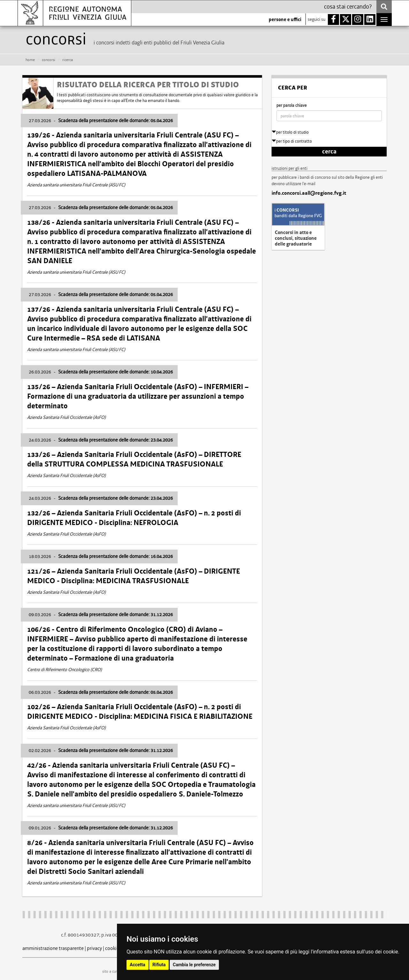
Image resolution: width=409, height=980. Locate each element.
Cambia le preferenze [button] (194, 965)
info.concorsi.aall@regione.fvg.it (309, 193)
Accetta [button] (138, 965)
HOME (30, 60)
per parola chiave (292, 105)
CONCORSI (49, 60)
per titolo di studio (290, 132)
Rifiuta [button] (159, 965)
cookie (112, 948)
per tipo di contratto (292, 141)
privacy (94, 948)
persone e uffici (285, 20)
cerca (329, 152)
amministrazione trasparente (53, 948)
